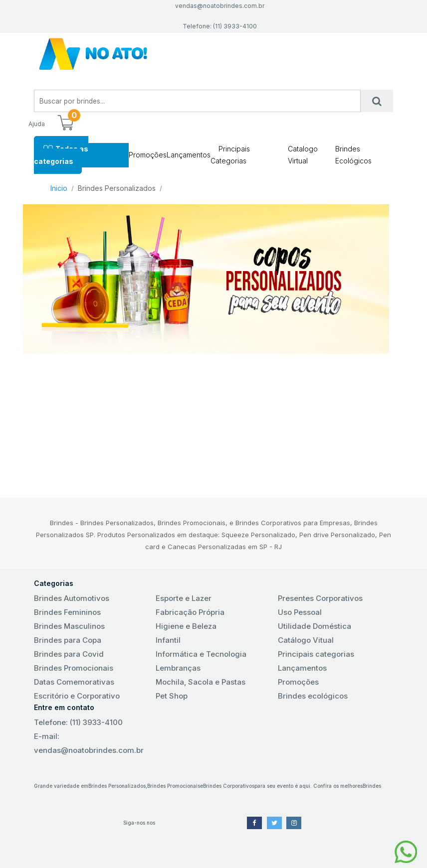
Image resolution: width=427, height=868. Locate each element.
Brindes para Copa (68, 640)
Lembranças (178, 668)
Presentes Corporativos (320, 598)
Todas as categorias (61, 155)
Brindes (372, 786)
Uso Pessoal (300, 612)
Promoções (148, 155)
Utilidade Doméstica (315, 626)
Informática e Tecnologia (201, 654)
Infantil (168, 640)
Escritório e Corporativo (77, 696)
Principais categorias (316, 654)
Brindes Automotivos (72, 598)
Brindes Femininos (67, 612)
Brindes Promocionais (74, 668)
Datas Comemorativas (74, 682)
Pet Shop (172, 696)
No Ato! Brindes (213, 54)
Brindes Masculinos (69, 626)
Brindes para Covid (69, 654)
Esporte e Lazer (184, 598)
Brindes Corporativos (229, 786)
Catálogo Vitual (306, 640)
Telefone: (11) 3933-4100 (78, 722)
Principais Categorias (230, 155)
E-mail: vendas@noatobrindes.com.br (89, 743)
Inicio (59, 188)
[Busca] (377, 101)
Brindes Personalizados (117, 188)
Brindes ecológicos (313, 696)
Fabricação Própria (190, 612)
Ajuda (37, 124)
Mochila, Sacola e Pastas (201, 682)
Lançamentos (189, 155)
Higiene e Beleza (186, 626)
